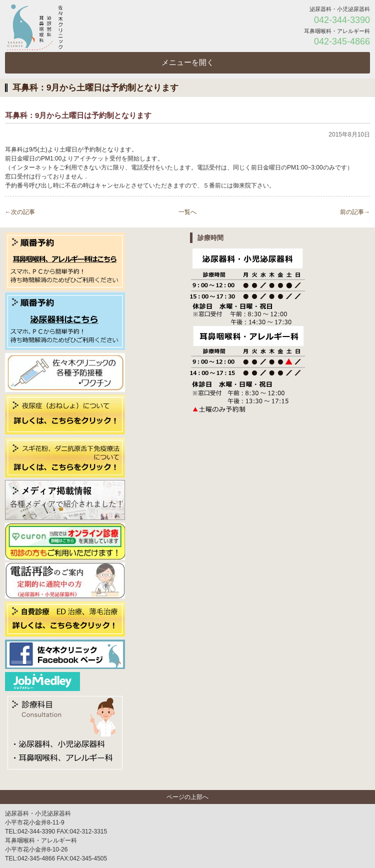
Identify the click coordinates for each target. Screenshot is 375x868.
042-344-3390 (342, 20)
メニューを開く (188, 62)
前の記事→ (355, 212)
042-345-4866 (342, 41)
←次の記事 (20, 212)
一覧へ (187, 212)
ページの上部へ (187, 797)
